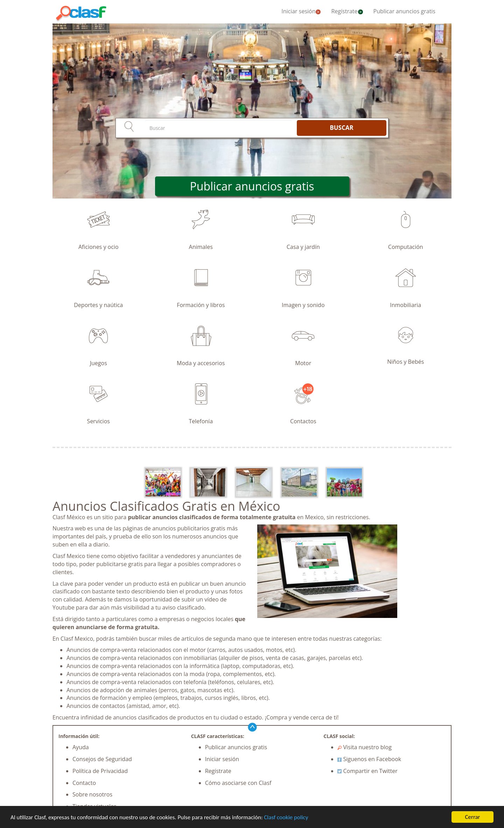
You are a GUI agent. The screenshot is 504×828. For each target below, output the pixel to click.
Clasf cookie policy (286, 817)
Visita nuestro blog (365, 747)
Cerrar (472, 817)
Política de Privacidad (100, 771)
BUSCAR (341, 128)
